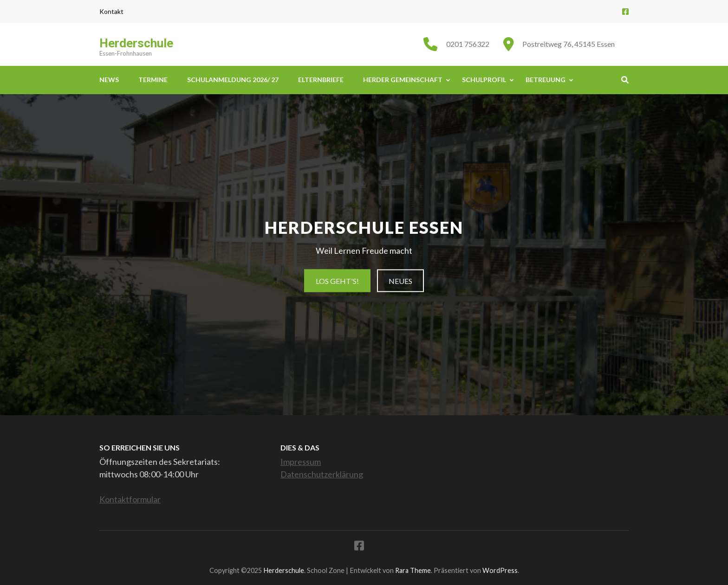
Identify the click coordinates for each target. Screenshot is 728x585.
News (109, 80)
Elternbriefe (321, 80)
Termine (153, 80)
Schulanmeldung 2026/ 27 (233, 80)
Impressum (301, 462)
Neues (400, 281)
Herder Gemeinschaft (403, 80)
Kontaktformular (130, 499)
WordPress (500, 570)
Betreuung (546, 80)
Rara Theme (413, 570)
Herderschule (136, 43)
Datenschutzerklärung (322, 474)
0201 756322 (468, 44)
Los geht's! (337, 281)
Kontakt (111, 12)
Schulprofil (484, 80)
